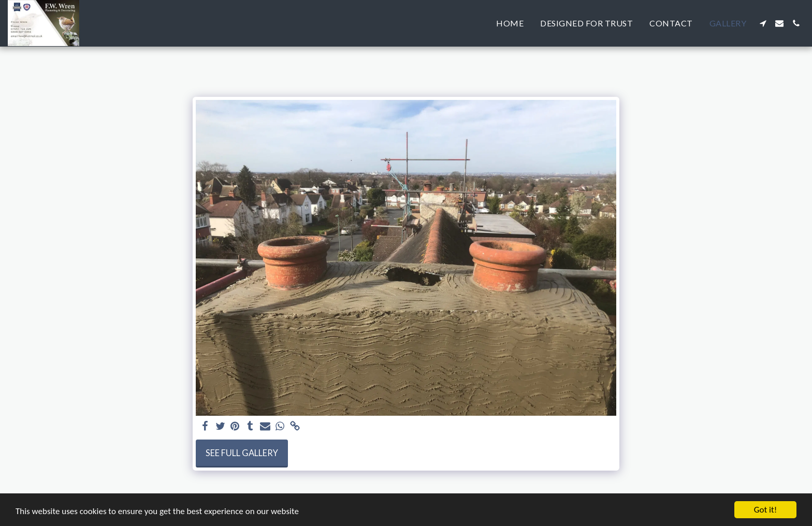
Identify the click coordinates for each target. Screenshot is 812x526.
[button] (763, 23)
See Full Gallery (242, 453)
